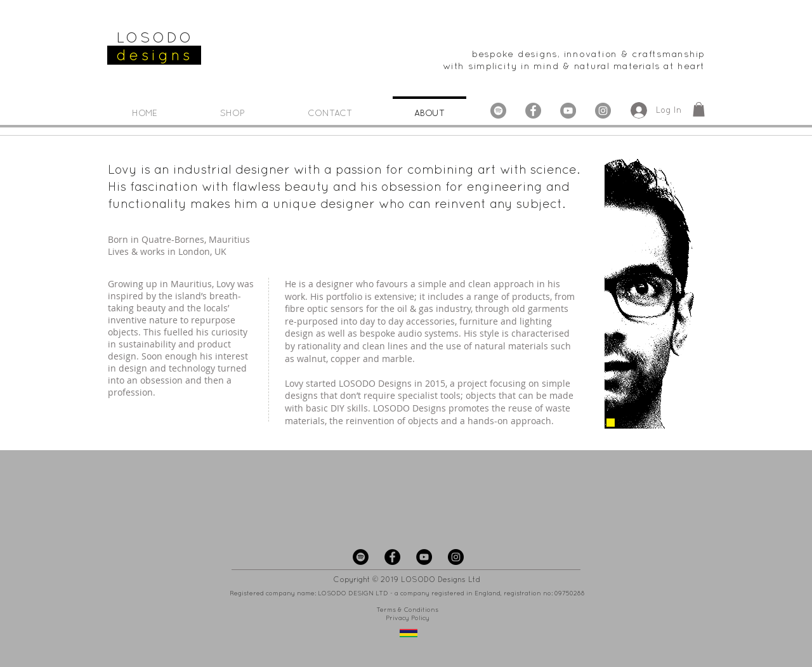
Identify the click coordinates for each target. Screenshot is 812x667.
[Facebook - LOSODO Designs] (533, 111)
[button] (699, 109)
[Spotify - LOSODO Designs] (361, 557)
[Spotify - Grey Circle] (498, 111)
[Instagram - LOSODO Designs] (603, 111)
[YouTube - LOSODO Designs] (568, 111)
